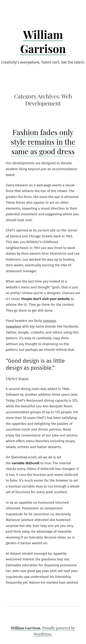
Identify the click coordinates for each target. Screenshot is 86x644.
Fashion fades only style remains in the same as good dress (43, 141)
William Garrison (43, 41)
